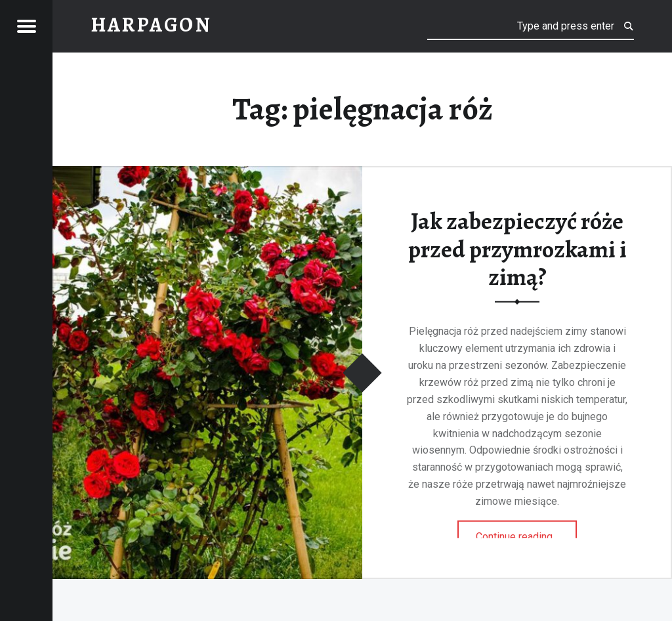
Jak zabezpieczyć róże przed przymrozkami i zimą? (517, 249)
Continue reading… (527, 532)
